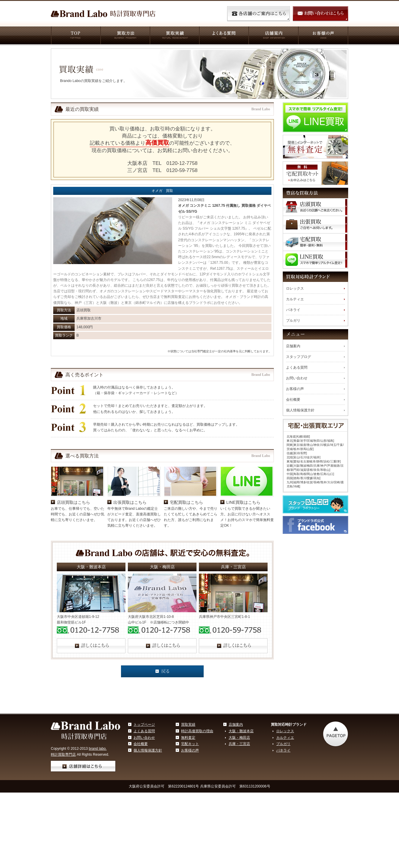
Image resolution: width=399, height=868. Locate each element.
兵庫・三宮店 (239, 786)
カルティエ (295, 299)
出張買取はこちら (130, 545)
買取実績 (174, 36)
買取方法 (125, 36)
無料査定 (188, 780)
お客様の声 (323, 36)
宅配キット (190, 786)
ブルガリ (293, 321)
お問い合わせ (297, 378)
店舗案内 (273, 36)
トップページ (144, 767)
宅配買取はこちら (186, 545)
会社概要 (293, 400)
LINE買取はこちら (243, 545)
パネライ (293, 310)
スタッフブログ (299, 357)
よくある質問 (224, 36)
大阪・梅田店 (239, 780)
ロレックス (295, 288)
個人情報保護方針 (300, 410)
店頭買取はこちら (73, 545)
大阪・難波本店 (241, 774)
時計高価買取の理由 (197, 774)
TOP (76, 36)
